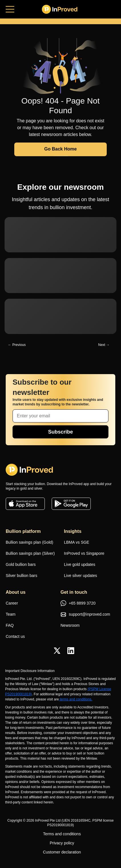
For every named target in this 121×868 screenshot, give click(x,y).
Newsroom (70, 625)
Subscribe (60, 432)
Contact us (15, 636)
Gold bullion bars (21, 564)
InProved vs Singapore (84, 553)
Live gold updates (80, 564)
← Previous (17, 345)
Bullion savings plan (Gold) (30, 542)
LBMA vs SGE (77, 542)
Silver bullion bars (22, 576)
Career (12, 603)
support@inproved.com (85, 615)
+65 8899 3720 (78, 604)
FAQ (10, 625)
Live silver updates (80, 576)
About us (16, 592)
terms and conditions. (75, 699)
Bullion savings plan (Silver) (30, 553)
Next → (104, 345)
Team (11, 614)
